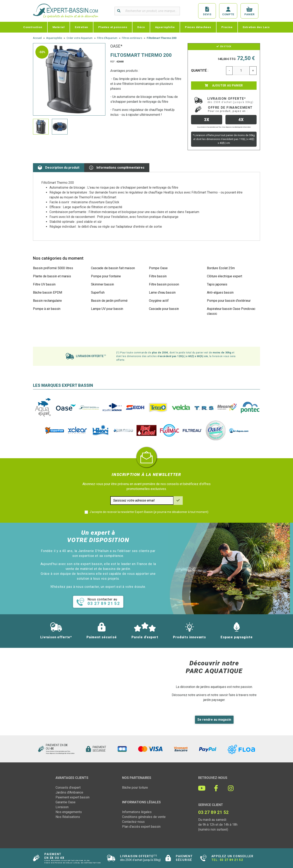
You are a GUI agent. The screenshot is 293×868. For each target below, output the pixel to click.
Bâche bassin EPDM (48, 292)
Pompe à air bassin (47, 309)
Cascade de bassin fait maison (113, 268)
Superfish (98, 292)
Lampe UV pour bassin (107, 309)
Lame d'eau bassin (162, 292)
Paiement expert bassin (73, 797)
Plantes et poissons (113, 27)
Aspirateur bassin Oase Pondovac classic (231, 311)
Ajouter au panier (224, 85)
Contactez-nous (133, 822)
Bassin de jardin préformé (109, 301)
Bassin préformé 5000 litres (53, 268)
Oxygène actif (159, 301)
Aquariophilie (165, 27)
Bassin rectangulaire (47, 301)
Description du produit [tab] (59, 168)
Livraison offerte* (230, 100)
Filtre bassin (158, 276)
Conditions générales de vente (144, 817)
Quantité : (200, 71)
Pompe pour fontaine (106, 276)
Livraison (62, 807)
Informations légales (137, 812)
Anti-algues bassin (220, 292)
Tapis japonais (217, 284)
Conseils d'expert (68, 788)
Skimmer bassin (102, 284)
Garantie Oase (66, 802)
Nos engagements (69, 812)
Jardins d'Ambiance (69, 792)
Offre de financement (230, 109)
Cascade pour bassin (164, 309)
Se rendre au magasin (214, 720)
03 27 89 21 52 (231, 860)
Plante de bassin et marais (52, 276)
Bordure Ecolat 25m (221, 268)
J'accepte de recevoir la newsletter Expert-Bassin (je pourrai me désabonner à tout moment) (149, 512)
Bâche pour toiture (135, 788)
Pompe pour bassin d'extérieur (229, 301)
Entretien (81, 27)
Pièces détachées (198, 27)
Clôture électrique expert (225, 276)
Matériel (59, 27)
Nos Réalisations (68, 817)
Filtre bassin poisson (164, 284)
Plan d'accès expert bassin (141, 827)
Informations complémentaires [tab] (117, 168)
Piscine (227, 27)
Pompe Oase (158, 268)
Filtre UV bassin (44, 284)
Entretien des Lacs (256, 27)
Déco (141, 27)
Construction (33, 27)
